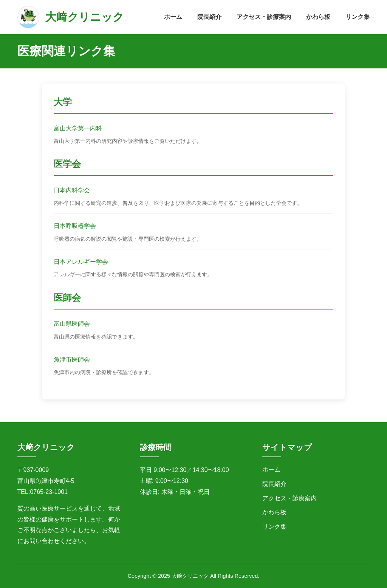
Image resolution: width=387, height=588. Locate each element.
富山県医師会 (72, 324)
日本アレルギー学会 (81, 262)
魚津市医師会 (72, 360)
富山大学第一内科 (78, 128)
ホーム (173, 17)
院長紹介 (209, 17)
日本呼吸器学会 (75, 226)
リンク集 (358, 17)
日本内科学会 (72, 190)
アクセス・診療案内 (264, 17)
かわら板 (318, 17)
